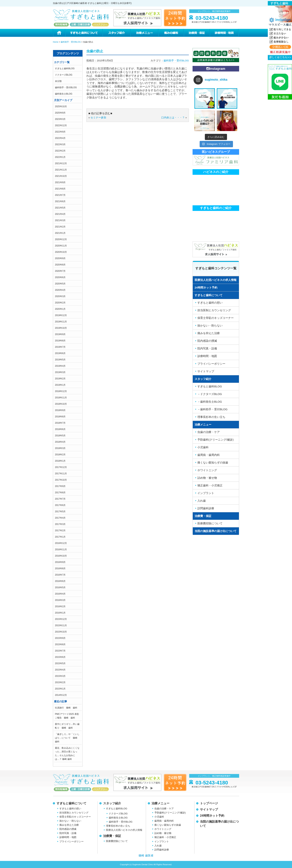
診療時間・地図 (224, 33)
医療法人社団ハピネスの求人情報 (216, 280)
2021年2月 (60, 227)
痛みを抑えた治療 (209, 333)
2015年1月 (60, 689)
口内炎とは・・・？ (173, 118)
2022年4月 (60, 138)
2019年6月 (60, 353)
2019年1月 (60, 385)
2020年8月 (60, 265)
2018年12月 (61, 391)
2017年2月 (60, 531)
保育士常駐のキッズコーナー (216, 318)
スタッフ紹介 (116, 33)
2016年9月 (60, 562)
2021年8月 (60, 189)
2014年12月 (61, 695)
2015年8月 (60, 644)
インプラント (206, 493)
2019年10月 (61, 328)
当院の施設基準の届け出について (216, 531)
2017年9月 (60, 486)
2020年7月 (60, 271)
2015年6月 (60, 657)
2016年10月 (61, 556)
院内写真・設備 (207, 348)
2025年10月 (61, 106)
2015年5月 (60, 663)
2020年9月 (60, 258)
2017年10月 (61, 480)
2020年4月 (60, 290)
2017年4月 (60, 518)
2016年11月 (61, 550)
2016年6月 (60, 581)
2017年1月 (60, 537)
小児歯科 (203, 447)
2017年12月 (61, 467)
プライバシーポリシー (211, 364)
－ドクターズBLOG (210, 394)
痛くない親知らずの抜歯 (213, 462)
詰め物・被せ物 (207, 478)
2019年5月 (60, 360)
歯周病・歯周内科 (209, 455)
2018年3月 (60, 448)
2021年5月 (60, 208)
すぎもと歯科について (84, 33)
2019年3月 (60, 372)
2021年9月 (60, 182)
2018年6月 (60, 429)
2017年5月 (60, 512)
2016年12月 (61, 543)
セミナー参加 (98, 118)
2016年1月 (60, 613)
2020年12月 (61, 239)
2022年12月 (61, 125)
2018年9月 (60, 410)
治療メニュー (144, 33)
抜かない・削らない (210, 325)
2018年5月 (60, 436)
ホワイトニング (207, 470)
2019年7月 (60, 347)
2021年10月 (61, 176)
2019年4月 (60, 366)
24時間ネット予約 (206, 288)
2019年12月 (61, 315)
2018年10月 (61, 404)
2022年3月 (60, 144)
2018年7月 (60, 423)
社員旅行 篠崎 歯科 (66, 708)
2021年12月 (61, 163)
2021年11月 (61, 170)
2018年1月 (60, 461)
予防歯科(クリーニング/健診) (215, 440)
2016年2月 (60, 606)
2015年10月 (61, 632)
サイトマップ (206, 371)
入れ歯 (202, 501)
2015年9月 (60, 638)
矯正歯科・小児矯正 (210, 485)
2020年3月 (60, 296)
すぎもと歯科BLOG (65, 69)
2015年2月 (60, 682)
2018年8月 (60, 417)
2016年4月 (60, 594)
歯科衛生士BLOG (64, 94)
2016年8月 (60, 568)
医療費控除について (210, 523)
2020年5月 (60, 284)
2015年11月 (61, 625)
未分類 (58, 81)
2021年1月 (60, 233)
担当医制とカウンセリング (214, 310)
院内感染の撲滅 (207, 341)
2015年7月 (60, 651)
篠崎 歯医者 (146, 855)
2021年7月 (60, 195)
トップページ (209, 803)
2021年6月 (60, 201)
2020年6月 (60, 277)
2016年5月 (60, 587)
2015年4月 (60, 670)
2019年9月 (60, 334)
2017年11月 (61, 474)
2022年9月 (60, 132)
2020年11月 (61, 246)
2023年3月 (60, 119)
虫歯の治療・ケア (209, 432)
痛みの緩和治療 (171, 33)
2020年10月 (61, 252)
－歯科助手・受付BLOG (212, 409)
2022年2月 (60, 151)
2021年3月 (60, 220)
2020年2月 (60, 303)
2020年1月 (60, 309)
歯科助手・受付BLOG (66, 87)
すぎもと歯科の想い (210, 303)
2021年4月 (60, 214)
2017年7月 (60, 499)
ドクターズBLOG (64, 75)
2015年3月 (60, 676)
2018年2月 (60, 455)
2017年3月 (60, 524)
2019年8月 (60, 341)
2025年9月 (60, 113)
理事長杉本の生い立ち (211, 417)
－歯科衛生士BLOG (210, 402)
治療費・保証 (197, 33)
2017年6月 (60, 505)
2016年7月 (60, 575)
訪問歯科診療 (206, 508)
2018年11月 (61, 398)
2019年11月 (61, 322)
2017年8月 (60, 493)
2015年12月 (61, 619)
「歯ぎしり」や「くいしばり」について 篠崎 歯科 (67, 738)
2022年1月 (60, 157)
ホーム (59, 33)
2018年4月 (60, 442)
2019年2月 (60, 379)
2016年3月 (60, 600)
